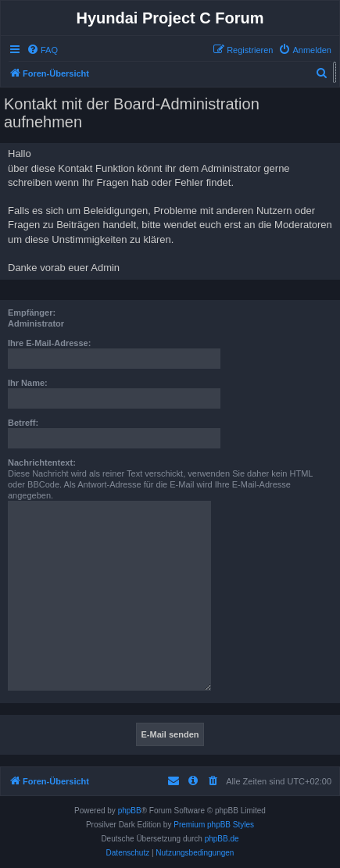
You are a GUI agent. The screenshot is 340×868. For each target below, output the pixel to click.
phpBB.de (222, 839)
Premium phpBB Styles (214, 825)
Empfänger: (32, 313)
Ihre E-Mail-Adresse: (49, 343)
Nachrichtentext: (42, 463)
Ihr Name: (28, 383)
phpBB (130, 811)
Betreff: (23, 423)
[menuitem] (42, 50)
